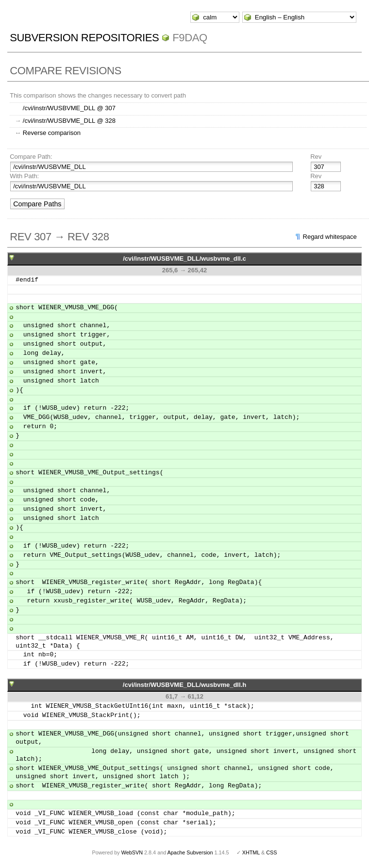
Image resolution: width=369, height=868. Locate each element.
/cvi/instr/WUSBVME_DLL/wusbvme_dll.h (184, 685)
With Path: (24, 176)
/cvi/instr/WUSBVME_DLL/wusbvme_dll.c (184, 259)
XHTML (251, 852)
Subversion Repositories (84, 38)
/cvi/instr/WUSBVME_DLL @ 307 (69, 108)
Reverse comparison (52, 133)
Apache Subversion (190, 852)
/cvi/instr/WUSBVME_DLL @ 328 (69, 121)
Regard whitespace (330, 237)
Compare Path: (31, 157)
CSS (271, 852)
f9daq (190, 38)
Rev (316, 157)
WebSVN (132, 852)
